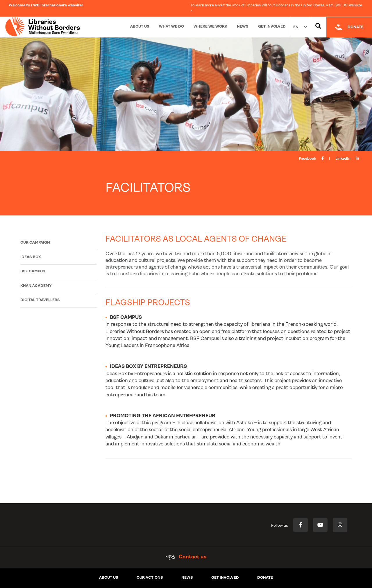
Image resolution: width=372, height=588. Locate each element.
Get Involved (272, 27)
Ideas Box (31, 257)
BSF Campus (33, 271)
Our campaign (35, 243)
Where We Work (210, 27)
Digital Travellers (40, 300)
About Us (140, 27)
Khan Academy (36, 286)
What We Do (171, 27)
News (243, 27)
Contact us (186, 557)
